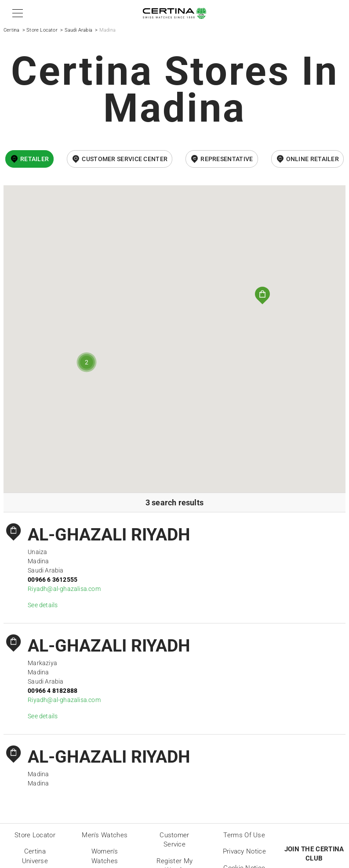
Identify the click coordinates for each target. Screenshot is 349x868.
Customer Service (174, 840)
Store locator (35, 835)
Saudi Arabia (78, 30)
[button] (16, 13)
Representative (227, 159)
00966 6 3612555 (53, 580)
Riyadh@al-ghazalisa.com (64, 589)
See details (43, 605)
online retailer (313, 159)
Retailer (35, 159)
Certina (11, 30)
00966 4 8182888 (53, 691)
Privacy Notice (244, 851)
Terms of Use (244, 835)
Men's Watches (105, 835)
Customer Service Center (125, 159)
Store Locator (42, 30)
